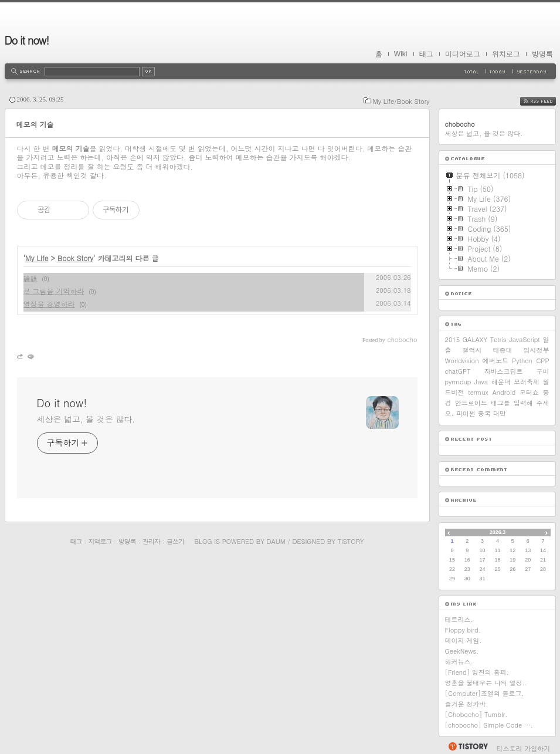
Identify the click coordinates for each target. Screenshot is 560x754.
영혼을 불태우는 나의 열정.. (486, 683)
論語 (30, 278)
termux (478, 392)
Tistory (351, 541)
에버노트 (495, 361)
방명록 (542, 54)
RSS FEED (547, 101)
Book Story (75, 258)
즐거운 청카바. (467, 704)
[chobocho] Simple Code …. (489, 725)
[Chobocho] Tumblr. (476, 714)
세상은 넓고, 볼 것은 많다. (86, 419)
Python (522, 361)
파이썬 (466, 413)
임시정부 (537, 350)
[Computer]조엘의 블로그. (485, 693)
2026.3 (498, 532)
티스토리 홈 (468, 746)
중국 (484, 413)
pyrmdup (458, 382)
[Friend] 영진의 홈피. (477, 672)
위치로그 (506, 54)
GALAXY (475, 339)
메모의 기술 (35, 124)
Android (504, 392)
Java (481, 382)
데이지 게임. (464, 640)
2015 (453, 339)
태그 (426, 54)
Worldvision (462, 361)
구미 (543, 371)
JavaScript (525, 339)
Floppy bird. (463, 630)
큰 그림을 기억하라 (54, 291)
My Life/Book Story (401, 101)
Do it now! (27, 40)
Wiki (401, 54)
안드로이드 (471, 403)
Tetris (498, 339)
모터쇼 (529, 392)
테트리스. (459, 619)
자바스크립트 (503, 371)
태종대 (503, 350)
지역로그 (100, 541)
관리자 (151, 541)
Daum (276, 541)
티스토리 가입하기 (524, 748)
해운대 (501, 382)
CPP (542, 361)
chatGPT (458, 371)
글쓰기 (175, 541)
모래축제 (527, 382)
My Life (37, 258)
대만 (500, 413)
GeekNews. (462, 651)
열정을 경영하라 (49, 304)
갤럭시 (472, 350)
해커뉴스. (459, 662)
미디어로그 (463, 54)
